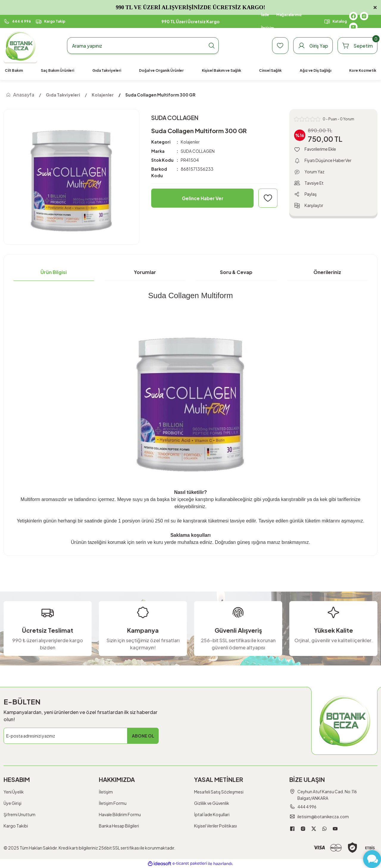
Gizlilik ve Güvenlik (212, 803)
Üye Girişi (13, 803)
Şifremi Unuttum (19, 814)
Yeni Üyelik (14, 792)
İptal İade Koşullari (212, 814)
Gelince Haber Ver (203, 198)
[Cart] (357, 46)
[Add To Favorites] (268, 198)
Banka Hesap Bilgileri (119, 826)
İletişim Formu (113, 803)
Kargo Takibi (16, 826)
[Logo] (20, 46)
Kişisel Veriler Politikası (216, 826)
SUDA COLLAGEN (198, 151)
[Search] (143, 46)
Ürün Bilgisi (54, 272)
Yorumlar (145, 272)
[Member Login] (311, 46)
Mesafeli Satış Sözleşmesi (219, 792)
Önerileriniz (327, 272)
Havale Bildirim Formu (120, 814)
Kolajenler (190, 142)
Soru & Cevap (236, 272)
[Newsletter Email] (81, 736)
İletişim (106, 792)
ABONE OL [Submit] (143, 736)
